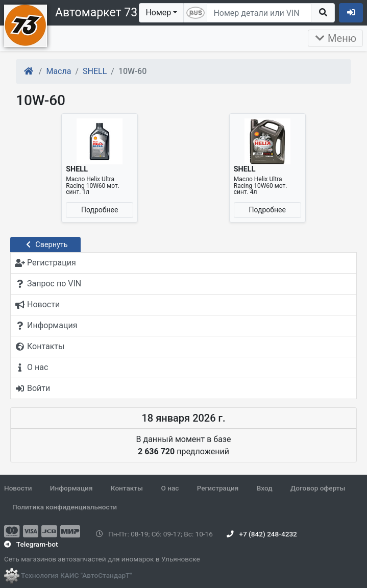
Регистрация (218, 488)
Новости (18, 488)
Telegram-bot (31, 544)
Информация (71, 488)
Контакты (127, 488)
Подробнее (100, 210)
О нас (170, 488)
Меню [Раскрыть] (335, 38)
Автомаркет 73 (96, 13)
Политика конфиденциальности (65, 507)
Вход (265, 488)
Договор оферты (318, 488)
